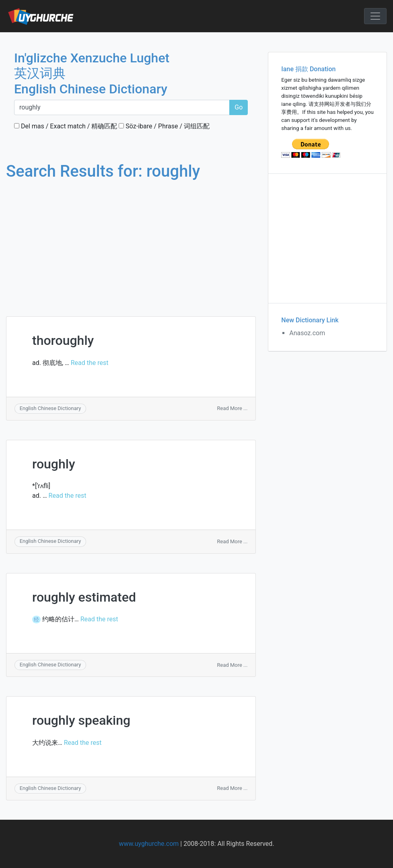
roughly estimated (84, 597)
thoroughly (63, 340)
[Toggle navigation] (375, 16)
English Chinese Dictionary (50, 408)
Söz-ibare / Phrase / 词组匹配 (164, 126)
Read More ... (233, 408)
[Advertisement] (131, 241)
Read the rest (90, 363)
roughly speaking (81, 720)
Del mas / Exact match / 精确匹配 (66, 126)
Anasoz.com (307, 333)
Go (239, 107)
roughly (54, 464)
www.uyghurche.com (149, 844)
